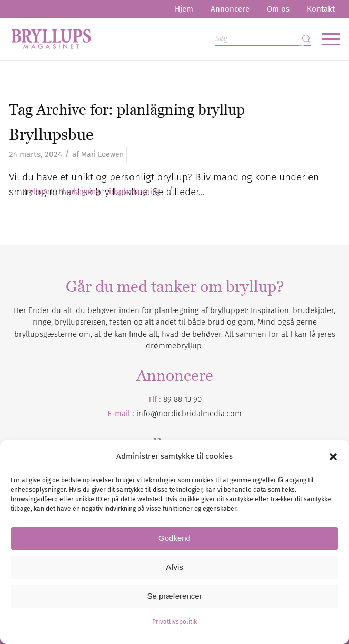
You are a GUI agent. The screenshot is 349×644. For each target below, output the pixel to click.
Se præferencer (174, 596)
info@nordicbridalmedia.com (189, 414)
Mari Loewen (102, 154)
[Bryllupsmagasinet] (142, 39)
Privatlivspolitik (174, 622)
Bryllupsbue (51, 134)
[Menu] (326, 39)
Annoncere (230, 9)
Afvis (174, 567)
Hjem (184, 9)
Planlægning (79, 192)
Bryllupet (37, 192)
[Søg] (263, 39)
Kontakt (321, 9)
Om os (278, 9)
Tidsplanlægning (133, 192)
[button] (333, 457)
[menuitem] (184, 9)
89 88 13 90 (182, 399)
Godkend (174, 538)
